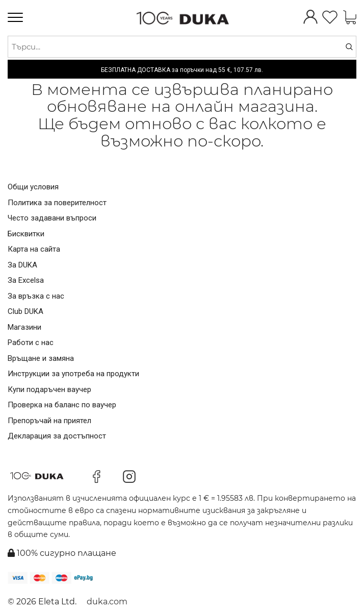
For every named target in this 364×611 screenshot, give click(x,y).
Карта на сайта (34, 249)
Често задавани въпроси (52, 218)
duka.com (107, 602)
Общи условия (33, 187)
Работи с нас (31, 343)
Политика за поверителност (57, 203)
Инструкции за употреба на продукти (73, 374)
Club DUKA (25, 311)
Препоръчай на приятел (49, 421)
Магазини (24, 327)
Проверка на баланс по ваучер (62, 405)
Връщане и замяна (41, 358)
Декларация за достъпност (57, 436)
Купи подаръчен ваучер (49, 389)
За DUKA (22, 265)
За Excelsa (26, 280)
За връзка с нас (36, 296)
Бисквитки (26, 234)
